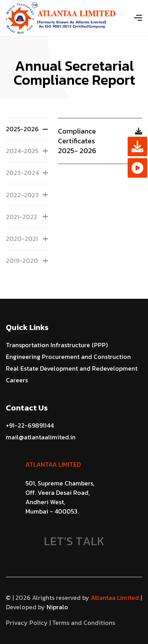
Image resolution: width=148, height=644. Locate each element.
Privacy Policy (27, 623)
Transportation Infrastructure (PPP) (57, 345)
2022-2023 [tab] (27, 195)
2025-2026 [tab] (27, 129)
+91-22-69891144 (30, 425)
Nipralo (57, 607)
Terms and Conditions (84, 623)
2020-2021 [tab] (27, 239)
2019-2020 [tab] (27, 260)
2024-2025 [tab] (27, 151)
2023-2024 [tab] (27, 173)
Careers (17, 380)
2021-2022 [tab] (27, 217)
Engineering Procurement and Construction (68, 357)
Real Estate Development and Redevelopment (72, 368)
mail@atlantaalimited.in (41, 437)
